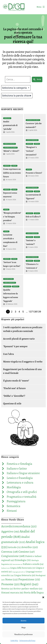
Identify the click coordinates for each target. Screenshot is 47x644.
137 (31, 312)
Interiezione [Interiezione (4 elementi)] (17, 564)
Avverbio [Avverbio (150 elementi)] (30, 547)
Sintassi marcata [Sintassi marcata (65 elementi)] (12, 592)
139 (39, 312)
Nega (23, 627)
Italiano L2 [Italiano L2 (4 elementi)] (5, 568)
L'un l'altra (8, 354)
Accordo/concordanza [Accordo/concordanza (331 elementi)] (19, 526)
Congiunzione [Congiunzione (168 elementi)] (13, 556)
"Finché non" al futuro (14, 388)
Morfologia (7, 118)
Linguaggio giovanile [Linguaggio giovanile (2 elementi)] (19, 572)
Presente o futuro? (34, 173)
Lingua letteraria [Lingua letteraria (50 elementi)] (25, 575)
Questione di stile (12, 404)
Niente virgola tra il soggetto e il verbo (23, 362)
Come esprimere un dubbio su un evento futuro (12, 173)
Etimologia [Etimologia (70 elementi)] (23, 560)
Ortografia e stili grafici (33, 120)
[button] (43, 597)
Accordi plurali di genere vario (19, 339)
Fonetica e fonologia (10, 144)
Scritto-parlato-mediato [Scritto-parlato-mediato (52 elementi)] (28, 589)
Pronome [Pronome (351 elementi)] (10, 584)
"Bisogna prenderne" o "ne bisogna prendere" (12, 217)
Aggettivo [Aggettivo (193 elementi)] (10, 531)
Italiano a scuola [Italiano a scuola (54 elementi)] (33, 564)
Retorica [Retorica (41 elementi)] (7, 589)
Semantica (29, 144)
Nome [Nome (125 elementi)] (11, 579)
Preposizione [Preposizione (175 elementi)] (29, 579)
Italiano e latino (8, 279)
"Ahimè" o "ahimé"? (11, 151)
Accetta (23, 621)
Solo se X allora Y (33, 217)
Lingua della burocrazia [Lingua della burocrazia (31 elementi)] (23, 568)
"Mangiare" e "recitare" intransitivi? (31, 151)
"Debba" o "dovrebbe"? (14, 396)
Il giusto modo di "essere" (16, 381)
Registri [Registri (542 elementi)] (29, 584)
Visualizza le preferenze (23, 634)
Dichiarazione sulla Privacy (27, 640)
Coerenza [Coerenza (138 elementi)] (10, 552)
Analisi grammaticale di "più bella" (10, 125)
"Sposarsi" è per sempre (15, 346)
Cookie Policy (14, 640)
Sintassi (37, 144)
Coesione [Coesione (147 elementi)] (27, 552)
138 (35, 312)
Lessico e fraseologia (32, 140)
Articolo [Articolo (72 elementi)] (14, 547)
